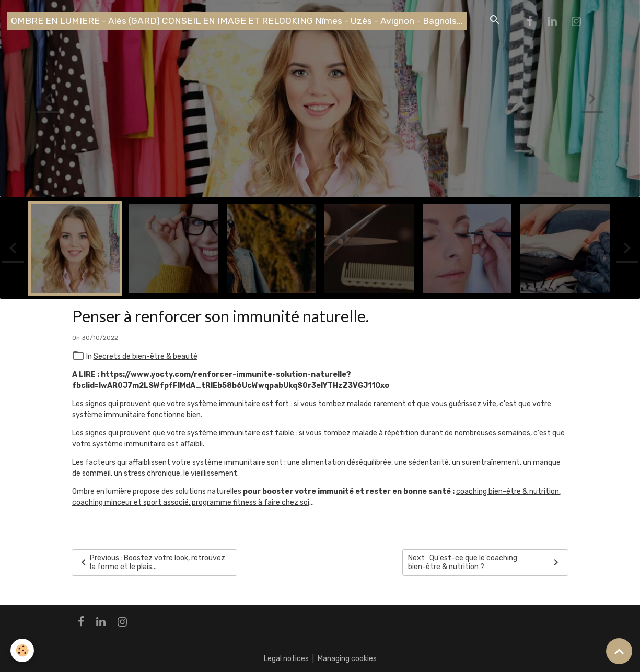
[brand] (237, 21)
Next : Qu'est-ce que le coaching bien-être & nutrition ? (485, 563)
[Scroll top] (619, 651)
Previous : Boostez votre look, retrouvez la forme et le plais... (151, 563)
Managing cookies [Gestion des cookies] (347, 659)
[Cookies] (22, 650)
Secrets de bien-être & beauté (146, 356)
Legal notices (286, 659)
